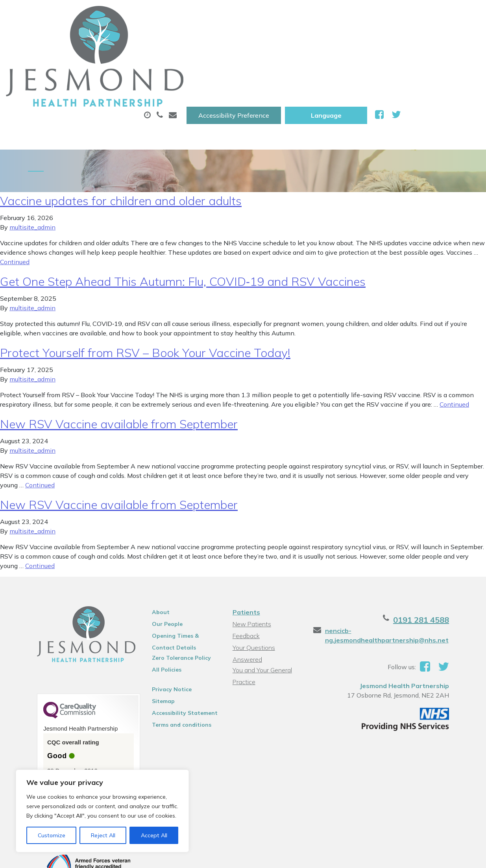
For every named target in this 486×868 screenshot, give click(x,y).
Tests (393, 39)
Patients (245, 561)
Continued (15, 211)
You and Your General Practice (261, 610)
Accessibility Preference (313, 15)
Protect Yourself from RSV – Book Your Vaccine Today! (145, 302)
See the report (52, 733)
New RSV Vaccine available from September (119, 373)
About (112, 39)
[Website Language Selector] (405, 15)
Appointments (183, 39)
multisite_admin (32, 176)
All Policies (158, 619)
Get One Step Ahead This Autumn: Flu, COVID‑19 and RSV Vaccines (183, 231)
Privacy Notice (164, 639)
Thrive (460, 856)
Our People (159, 573)
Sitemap (155, 650)
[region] (102, 811)
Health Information (203, 67)
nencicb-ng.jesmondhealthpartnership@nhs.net (393, 585)
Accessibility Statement (176, 662)
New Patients (118, 67)
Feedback (245, 585)
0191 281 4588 (440, 569)
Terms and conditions (173, 674)
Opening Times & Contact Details (179, 586)
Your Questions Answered (268, 597)
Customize (52, 835)
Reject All (103, 835)
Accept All (154, 835)
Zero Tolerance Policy (173, 607)
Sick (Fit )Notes (332, 39)
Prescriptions (260, 39)
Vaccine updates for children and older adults (121, 150)
